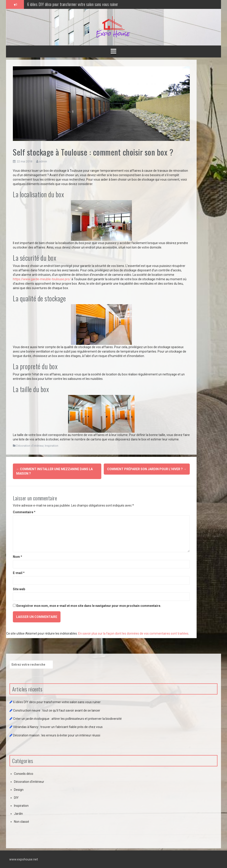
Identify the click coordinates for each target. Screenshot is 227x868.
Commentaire (24, 512)
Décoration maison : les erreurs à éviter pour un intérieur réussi (57, 735)
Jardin (18, 813)
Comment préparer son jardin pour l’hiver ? (147, 469)
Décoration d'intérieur (30, 446)
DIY (16, 797)
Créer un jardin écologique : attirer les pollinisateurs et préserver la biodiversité (67, 718)
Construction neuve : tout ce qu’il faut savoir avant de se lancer (57, 710)
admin (43, 161)
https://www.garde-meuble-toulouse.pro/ (42, 279)
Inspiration (52, 446)
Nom (18, 556)
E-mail (19, 573)
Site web (19, 589)
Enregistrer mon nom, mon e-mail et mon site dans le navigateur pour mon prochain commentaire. (89, 606)
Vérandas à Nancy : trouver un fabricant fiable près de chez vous (58, 727)
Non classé (22, 821)
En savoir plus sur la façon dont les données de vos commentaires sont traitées (133, 633)
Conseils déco (24, 773)
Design (19, 789)
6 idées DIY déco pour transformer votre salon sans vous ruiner (73, 4)
